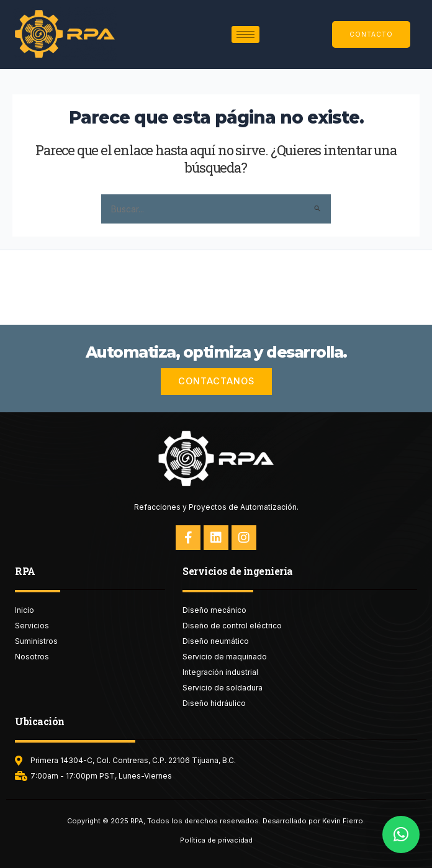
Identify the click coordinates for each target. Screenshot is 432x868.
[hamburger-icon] (245, 34)
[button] (401, 834)
